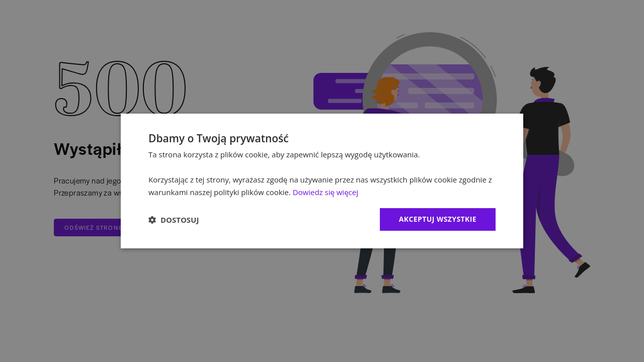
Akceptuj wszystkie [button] (438, 219)
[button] (174, 220)
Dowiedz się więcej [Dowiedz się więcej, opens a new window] (326, 192)
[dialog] (322, 181)
